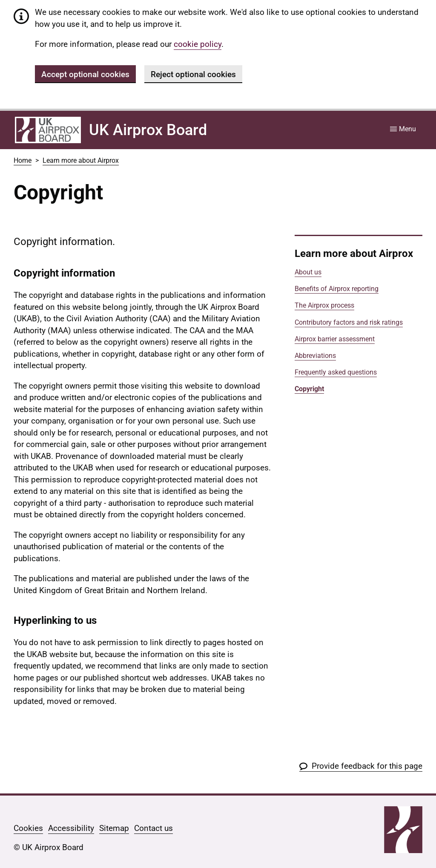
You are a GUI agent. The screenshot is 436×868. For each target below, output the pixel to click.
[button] (361, 766)
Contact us (153, 828)
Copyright (309, 389)
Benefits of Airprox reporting (337, 289)
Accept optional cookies (85, 74)
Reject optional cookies (193, 74)
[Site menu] (403, 130)
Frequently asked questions (336, 372)
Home (23, 160)
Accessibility (71, 828)
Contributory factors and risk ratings (349, 322)
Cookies (28, 828)
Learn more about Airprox (81, 160)
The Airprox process (324, 305)
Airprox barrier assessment (335, 339)
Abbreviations (315, 356)
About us (308, 272)
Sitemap (114, 828)
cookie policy (198, 44)
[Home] (48, 130)
